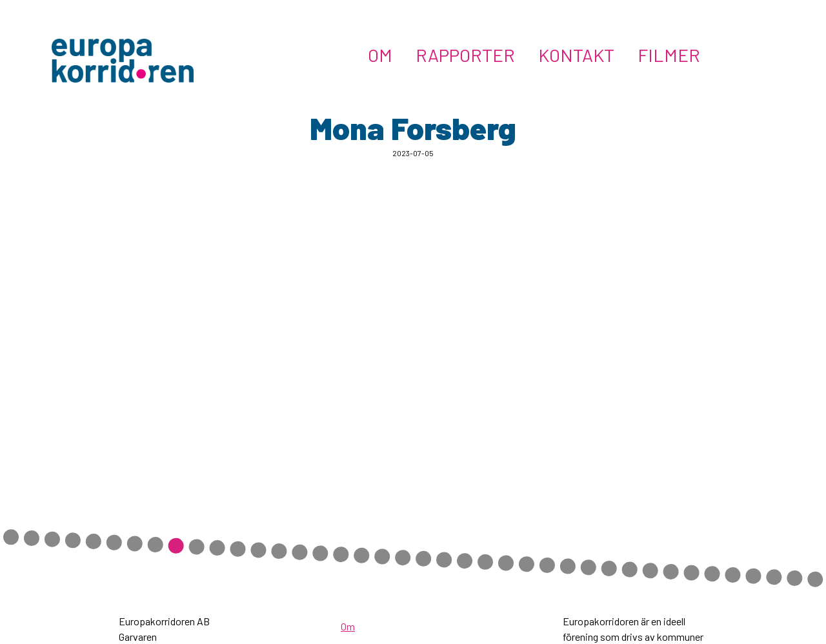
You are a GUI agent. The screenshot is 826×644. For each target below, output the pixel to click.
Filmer (669, 55)
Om (380, 55)
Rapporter (465, 55)
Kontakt (576, 55)
